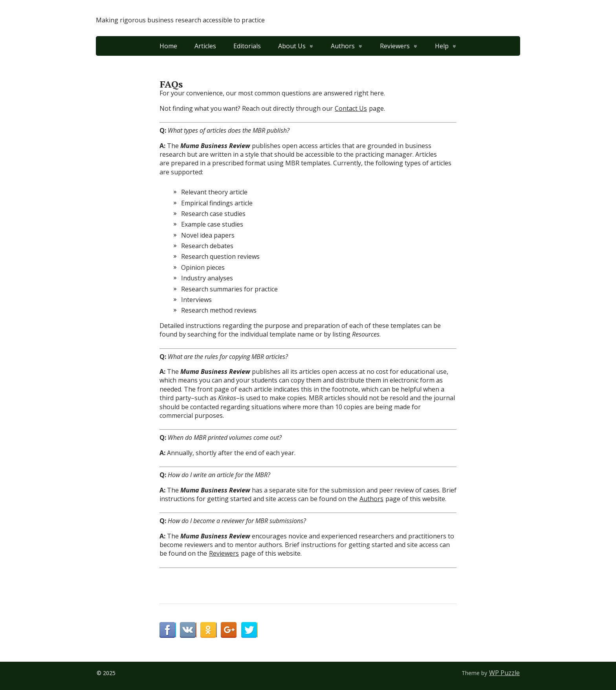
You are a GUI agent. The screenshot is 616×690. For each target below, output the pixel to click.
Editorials (247, 46)
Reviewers (395, 46)
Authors (343, 46)
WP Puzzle (504, 673)
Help (442, 46)
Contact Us (351, 108)
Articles (205, 46)
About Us (292, 46)
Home (168, 46)
